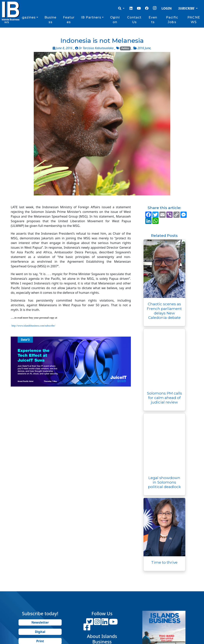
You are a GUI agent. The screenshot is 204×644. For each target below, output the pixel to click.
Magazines (26, 17)
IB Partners (91, 17)
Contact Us (134, 20)
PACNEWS (194, 20)
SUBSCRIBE (187, 8)
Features (69, 20)
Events (153, 20)
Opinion (115, 20)
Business (51, 20)
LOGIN (167, 8)
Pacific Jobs (172, 20)
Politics (125, 48)
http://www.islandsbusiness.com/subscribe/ (33, 326)
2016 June (144, 48)
